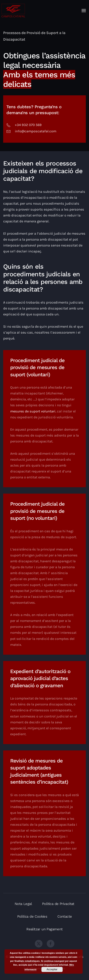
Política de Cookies (32, 916)
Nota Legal (23, 904)
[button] (84, 11)
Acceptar (52, 969)
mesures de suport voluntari (33, 411)
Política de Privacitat (58, 904)
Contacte (65, 916)
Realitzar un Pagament (44, 929)
